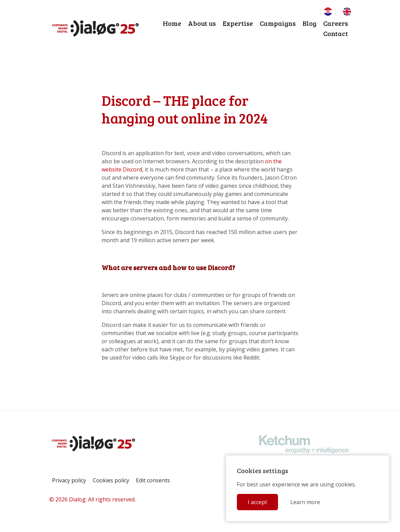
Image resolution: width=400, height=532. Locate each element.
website (111, 169)
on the (273, 161)
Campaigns (278, 23)
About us (202, 23)
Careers (336, 23)
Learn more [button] (305, 502)
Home (172, 23)
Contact (336, 33)
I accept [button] (257, 502)
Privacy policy (69, 480)
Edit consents (153, 480)
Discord (132, 169)
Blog (309, 23)
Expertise (238, 23)
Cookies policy (111, 480)
